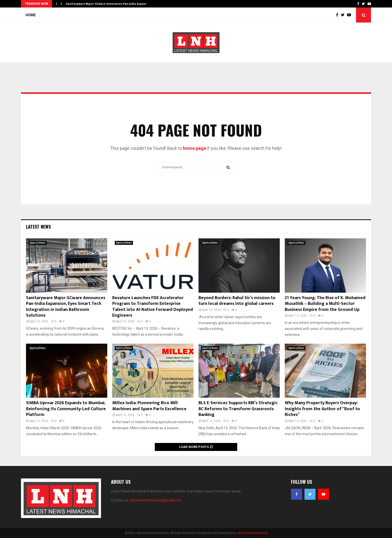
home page (194, 148)
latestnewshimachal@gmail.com (155, 500)
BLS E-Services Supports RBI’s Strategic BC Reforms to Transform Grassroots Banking (238, 409)
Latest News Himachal (252, 533)
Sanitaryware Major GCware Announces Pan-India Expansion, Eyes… (113, 4)
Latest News (38, 227)
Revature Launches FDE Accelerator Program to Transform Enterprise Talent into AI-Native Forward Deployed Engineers (153, 307)
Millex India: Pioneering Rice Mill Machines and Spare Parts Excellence (149, 406)
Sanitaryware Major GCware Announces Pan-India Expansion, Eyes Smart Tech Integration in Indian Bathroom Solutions (66, 307)
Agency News (38, 243)
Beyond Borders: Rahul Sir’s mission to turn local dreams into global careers (237, 301)
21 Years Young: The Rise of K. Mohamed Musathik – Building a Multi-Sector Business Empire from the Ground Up (325, 304)
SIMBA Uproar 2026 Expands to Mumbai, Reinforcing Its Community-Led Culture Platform (66, 409)
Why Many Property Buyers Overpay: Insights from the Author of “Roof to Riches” (322, 409)
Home (31, 15)
